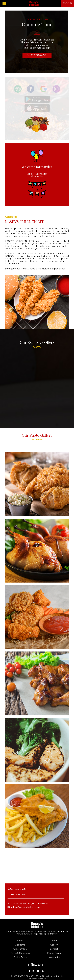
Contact (54, 949)
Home (20, 941)
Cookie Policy (20, 957)
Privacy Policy (54, 953)
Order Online (20, 949)
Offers (54, 941)
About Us (20, 945)
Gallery (54, 945)
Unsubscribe (54, 957)
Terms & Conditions (20, 953)
